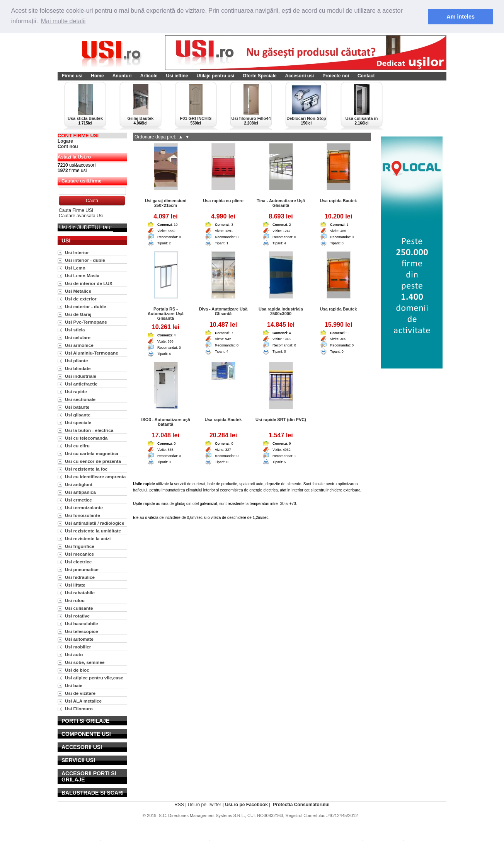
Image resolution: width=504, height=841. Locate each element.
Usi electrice (78, 562)
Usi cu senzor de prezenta (93, 461)
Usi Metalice (78, 291)
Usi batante (77, 407)
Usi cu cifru (77, 446)
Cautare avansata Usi (81, 216)
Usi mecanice (79, 554)
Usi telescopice (82, 631)
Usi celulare (78, 337)
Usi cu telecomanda (86, 438)
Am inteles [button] (461, 17)
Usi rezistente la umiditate (93, 531)
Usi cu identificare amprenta (95, 477)
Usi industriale (81, 376)
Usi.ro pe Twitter (204, 805)
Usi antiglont (79, 484)
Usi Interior (77, 252)
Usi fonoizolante (83, 515)
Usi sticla (75, 330)
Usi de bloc (77, 670)
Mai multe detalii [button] (63, 21)
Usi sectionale (80, 399)
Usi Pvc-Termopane (86, 322)
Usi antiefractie (81, 384)
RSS (179, 805)
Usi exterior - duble (85, 306)
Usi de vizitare (80, 693)
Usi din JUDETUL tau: (85, 227)
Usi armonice (79, 345)
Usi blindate (78, 368)
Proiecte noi (336, 76)
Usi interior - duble (85, 260)
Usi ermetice (78, 500)
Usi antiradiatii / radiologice (94, 523)
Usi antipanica (80, 492)
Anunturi (122, 76)
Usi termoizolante (84, 507)
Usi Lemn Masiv (82, 275)
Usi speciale (78, 422)
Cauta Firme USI (76, 210)
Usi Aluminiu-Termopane (92, 353)
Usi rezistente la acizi (88, 538)
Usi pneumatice (82, 569)
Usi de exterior (81, 299)
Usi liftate (75, 585)
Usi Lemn (75, 268)
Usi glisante (78, 415)
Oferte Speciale (260, 76)
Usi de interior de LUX (89, 283)
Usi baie (74, 685)
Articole (149, 76)
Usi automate (79, 639)
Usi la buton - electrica (89, 430)
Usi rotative (77, 616)
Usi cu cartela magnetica (92, 453)
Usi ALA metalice (83, 701)
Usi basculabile (82, 623)
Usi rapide (76, 391)
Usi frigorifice (80, 546)
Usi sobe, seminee (85, 662)
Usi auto (74, 654)
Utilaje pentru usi (215, 76)
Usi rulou (75, 600)
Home (97, 76)
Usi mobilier (78, 647)
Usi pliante (76, 361)
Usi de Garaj (78, 314)
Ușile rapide (144, 504)
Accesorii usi (299, 76)
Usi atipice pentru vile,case (94, 678)
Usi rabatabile (80, 593)
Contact (366, 76)
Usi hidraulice (80, 577)
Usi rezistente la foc (86, 469)
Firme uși (72, 76)
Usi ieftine (177, 76)
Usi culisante (79, 608)
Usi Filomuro (79, 709)
